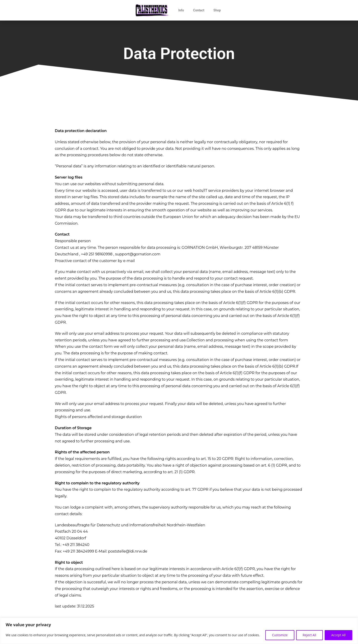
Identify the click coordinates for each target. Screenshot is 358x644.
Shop (217, 10)
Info (181, 10)
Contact (199, 10)
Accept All (338, 635)
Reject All (309, 635)
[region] (179, 631)
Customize (280, 635)
